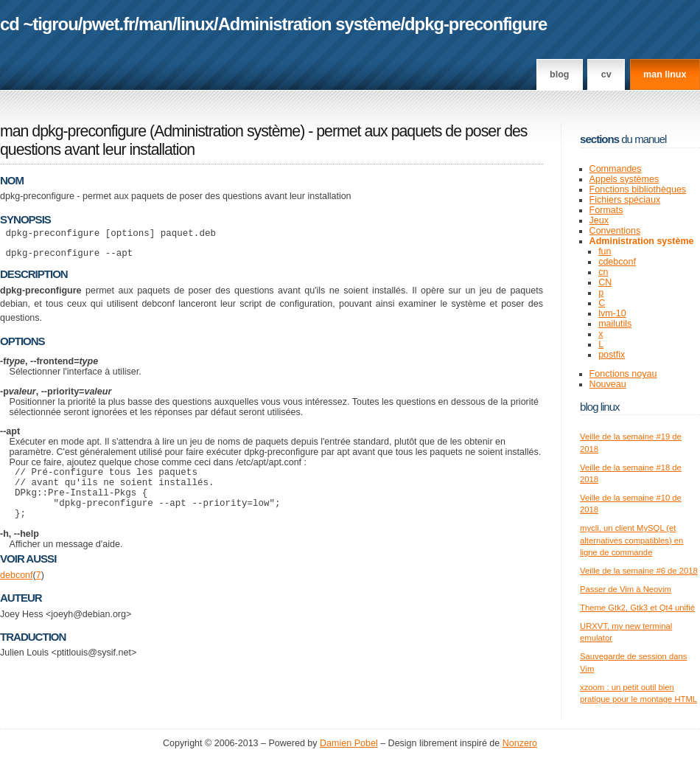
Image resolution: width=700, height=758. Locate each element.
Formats (606, 210)
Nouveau (608, 384)
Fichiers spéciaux (625, 200)
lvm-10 (612, 313)
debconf (17, 591)
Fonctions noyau (623, 374)
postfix (612, 355)
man (155, 24)
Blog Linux (600, 407)
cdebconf (617, 262)
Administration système (309, 24)
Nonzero (520, 743)
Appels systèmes (624, 179)
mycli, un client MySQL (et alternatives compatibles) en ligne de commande (631, 540)
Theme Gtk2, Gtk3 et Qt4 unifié (637, 608)
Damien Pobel (349, 743)
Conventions (615, 231)
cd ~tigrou (39, 24)
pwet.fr (108, 24)
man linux (665, 74)
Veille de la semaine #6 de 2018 (639, 571)
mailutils (615, 324)
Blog (559, 74)
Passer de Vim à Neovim (626, 589)
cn (603, 272)
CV (606, 74)
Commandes (616, 169)
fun (605, 251)
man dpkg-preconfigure (73, 131)
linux (196, 24)
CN (605, 282)
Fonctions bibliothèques (638, 189)
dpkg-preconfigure (476, 24)
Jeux (599, 220)
